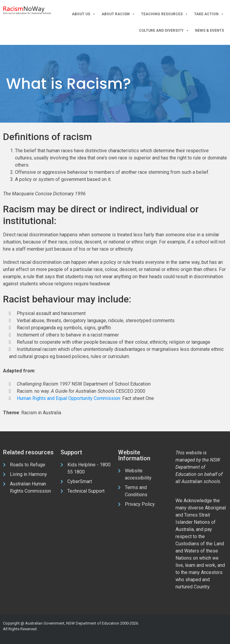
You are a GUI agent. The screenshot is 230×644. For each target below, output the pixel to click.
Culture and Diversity (164, 31)
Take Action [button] (209, 14)
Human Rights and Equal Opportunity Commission (68, 398)
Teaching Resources (165, 14)
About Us (84, 14)
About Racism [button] (118, 14)
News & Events (209, 31)
